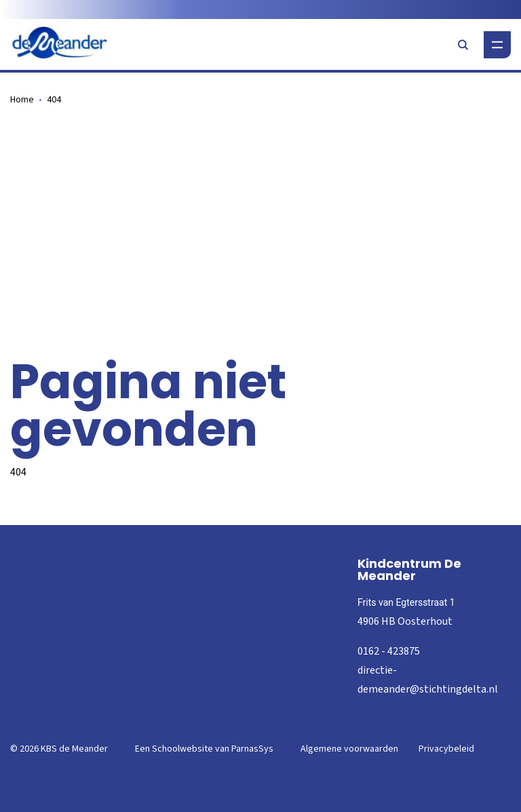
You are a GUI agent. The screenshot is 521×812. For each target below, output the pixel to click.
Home (22, 100)
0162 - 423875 (389, 651)
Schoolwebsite (182, 749)
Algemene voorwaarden (349, 749)
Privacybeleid (446, 749)
